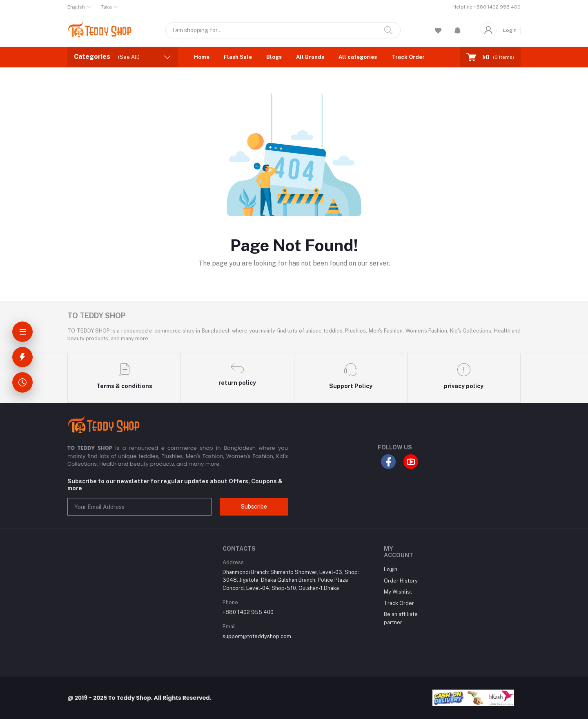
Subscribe (254, 507)
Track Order (408, 57)
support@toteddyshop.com (257, 636)
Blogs (274, 57)
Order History (401, 581)
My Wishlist (398, 592)
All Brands (310, 57)
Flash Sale (238, 57)
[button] (458, 30)
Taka (106, 7)
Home (202, 57)
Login (510, 30)
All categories (358, 57)
